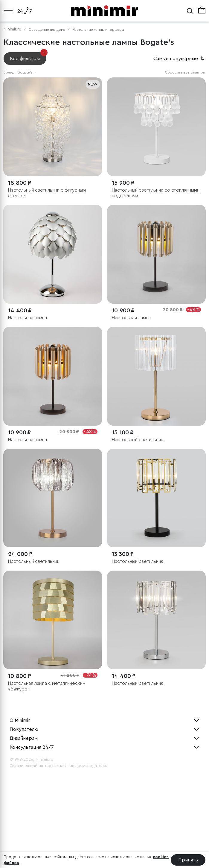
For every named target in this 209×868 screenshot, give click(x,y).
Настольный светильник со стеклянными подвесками (156, 193)
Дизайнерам (24, 738)
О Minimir (20, 720)
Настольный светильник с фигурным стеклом (47, 193)
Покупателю (24, 729)
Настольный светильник (138, 440)
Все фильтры (28, 57)
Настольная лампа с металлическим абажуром (47, 686)
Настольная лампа (28, 318)
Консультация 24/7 (32, 747)
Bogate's (27, 72)
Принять (188, 860)
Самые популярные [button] (179, 59)
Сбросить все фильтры (185, 72)
